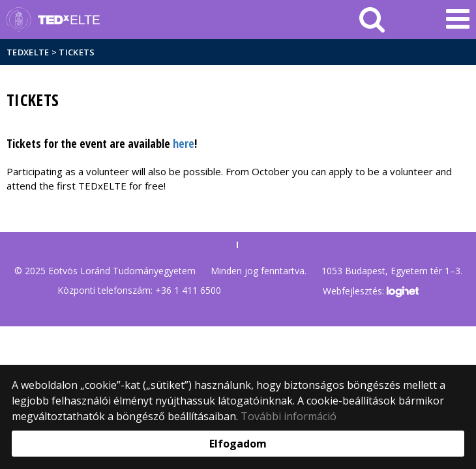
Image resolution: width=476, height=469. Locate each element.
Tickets (77, 52)
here (184, 143)
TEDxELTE (28, 52)
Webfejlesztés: (370, 292)
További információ (289, 416)
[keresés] (372, 20)
